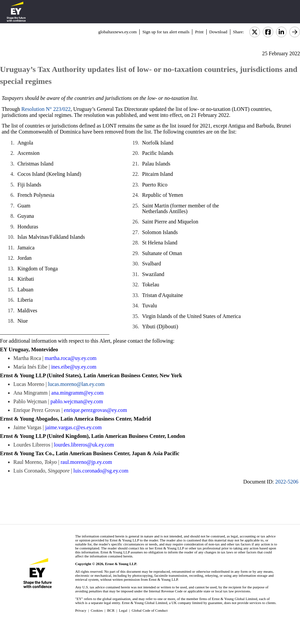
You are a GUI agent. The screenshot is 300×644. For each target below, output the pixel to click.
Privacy (81, 610)
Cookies (97, 610)
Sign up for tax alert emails (166, 32)
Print (199, 32)
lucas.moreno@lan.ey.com (76, 384)
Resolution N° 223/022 (46, 109)
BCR (111, 610)
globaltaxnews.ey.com (117, 32)
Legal (123, 610)
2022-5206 (287, 482)
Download (218, 32)
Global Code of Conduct (150, 610)
